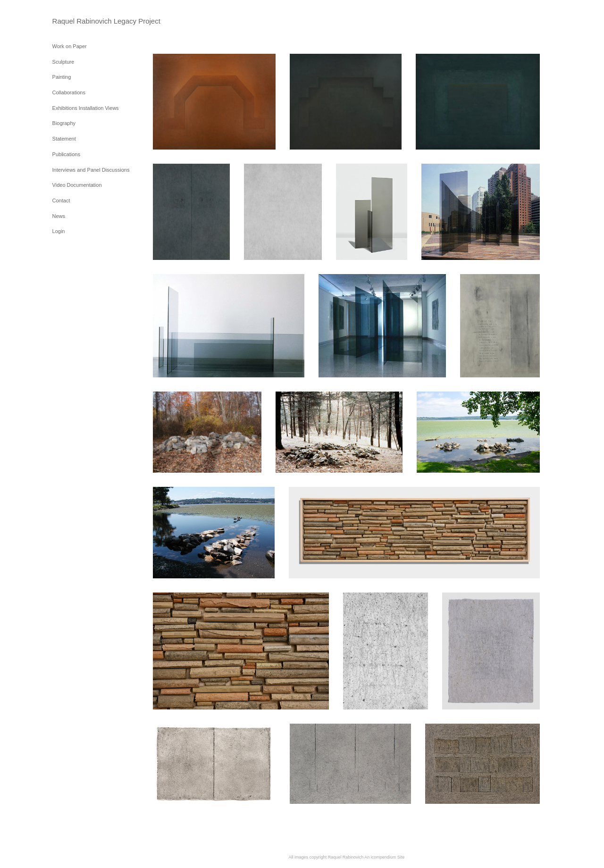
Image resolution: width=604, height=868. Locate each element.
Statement (64, 139)
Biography (64, 123)
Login (59, 231)
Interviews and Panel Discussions (91, 170)
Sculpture (63, 62)
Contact (61, 200)
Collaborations (69, 92)
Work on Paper (70, 46)
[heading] (76, 21)
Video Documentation (77, 185)
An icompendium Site (384, 857)
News (59, 216)
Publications (66, 154)
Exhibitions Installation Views (86, 108)
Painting (62, 77)
